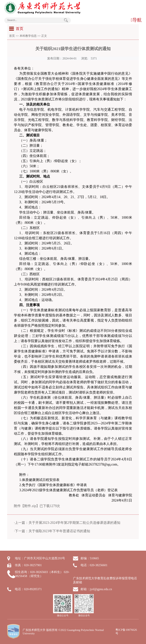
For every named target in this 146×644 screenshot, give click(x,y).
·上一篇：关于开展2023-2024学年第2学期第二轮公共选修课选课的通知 (67, 523)
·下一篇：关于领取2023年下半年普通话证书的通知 (52, 531)
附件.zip (30, 506)
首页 (12, 36)
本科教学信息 (28, 36)
